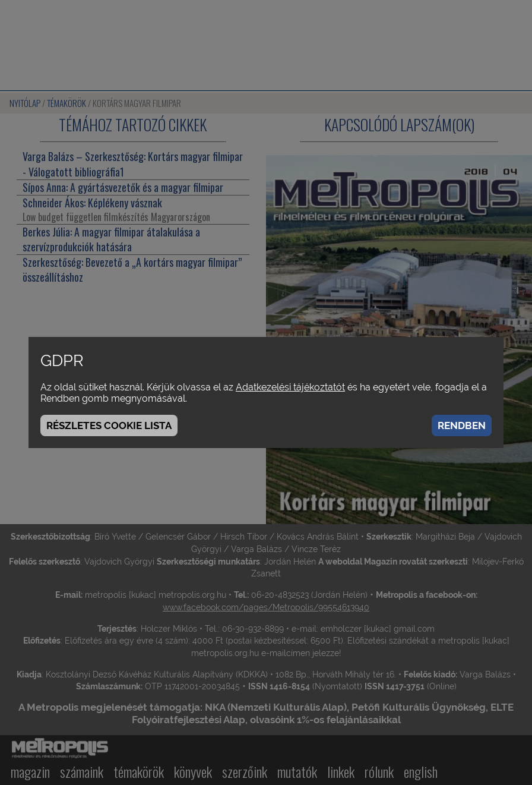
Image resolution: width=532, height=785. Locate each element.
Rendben (462, 425)
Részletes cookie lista (109, 425)
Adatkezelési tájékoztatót (290, 387)
